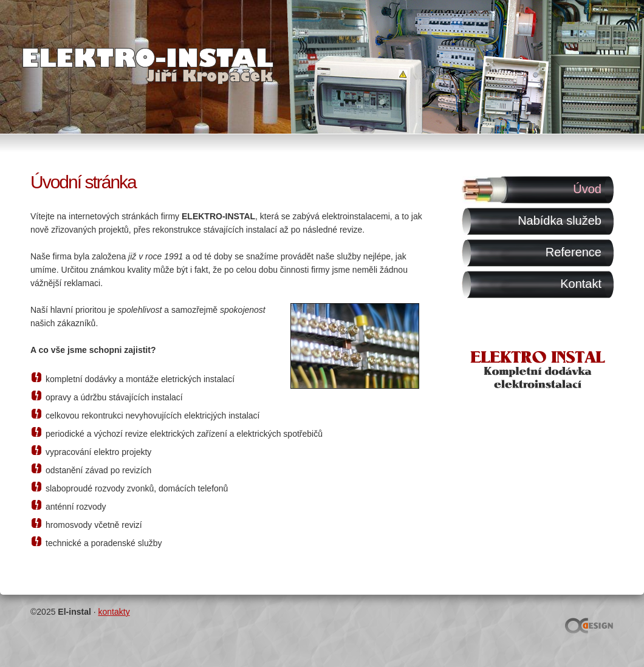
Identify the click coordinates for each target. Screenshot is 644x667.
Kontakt (581, 284)
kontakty (114, 612)
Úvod (587, 189)
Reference (574, 252)
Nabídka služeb (560, 221)
